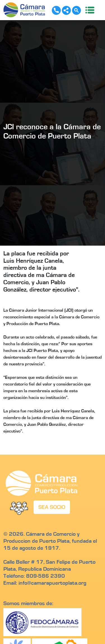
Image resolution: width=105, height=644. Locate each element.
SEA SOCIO (52, 507)
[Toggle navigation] (88, 10)
